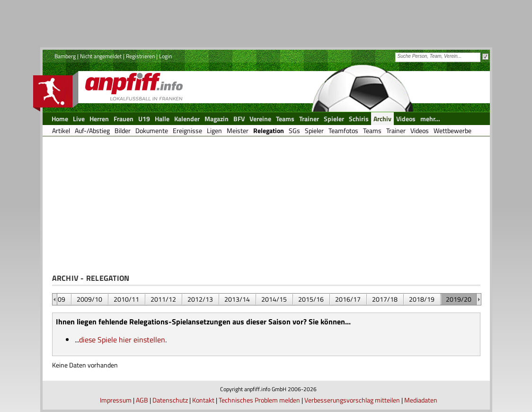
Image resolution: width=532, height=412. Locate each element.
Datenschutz (170, 400)
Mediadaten (421, 400)
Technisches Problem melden (259, 400)
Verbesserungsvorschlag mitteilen (352, 400)
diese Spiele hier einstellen (122, 340)
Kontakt (203, 400)
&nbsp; (55, 299)
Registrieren (140, 56)
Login (165, 56)
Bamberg (65, 56)
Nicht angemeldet (101, 56)
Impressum (116, 400)
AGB (142, 400)
